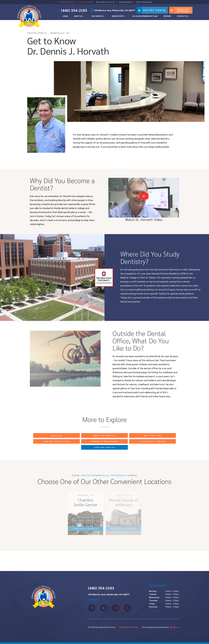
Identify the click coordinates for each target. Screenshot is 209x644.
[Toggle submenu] (84, 16)
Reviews (167, 16)
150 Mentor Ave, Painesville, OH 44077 (112, 10)
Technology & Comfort (152, 441)
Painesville (106, 2)
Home (65, 16)
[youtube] (116, 608)
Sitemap (122, 627)
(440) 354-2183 (74, 10)
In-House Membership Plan (145, 16)
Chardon (126, 2)
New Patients (119, 16)
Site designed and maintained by (160, 627)
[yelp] (128, 608)
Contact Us (184, 16)
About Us (80, 16)
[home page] (29, 16)
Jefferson (144, 2)
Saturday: (153, 607)
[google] (104, 608)
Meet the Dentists (105, 435)
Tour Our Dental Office (57, 441)
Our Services (99, 16)
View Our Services (105, 447)
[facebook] (92, 608)
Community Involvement (104, 441)
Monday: (153, 591)
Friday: (152, 604)
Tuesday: (153, 594)
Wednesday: (154, 597)
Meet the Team (152, 435)
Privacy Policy (133, 627)
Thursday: (153, 600)
